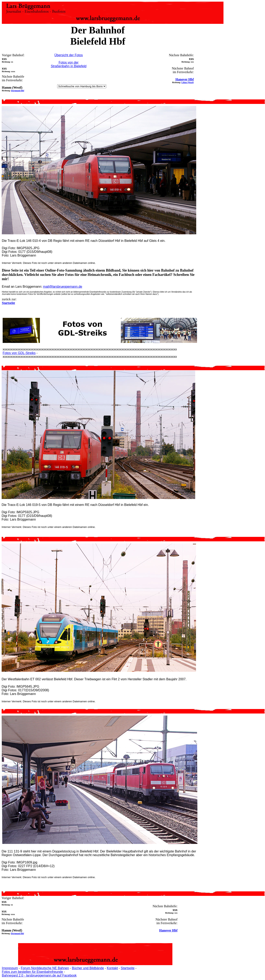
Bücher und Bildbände (88, 968)
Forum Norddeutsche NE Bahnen (45, 968)
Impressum (10, 968)
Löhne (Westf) (188, 82)
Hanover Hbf (185, 79)
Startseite (128, 968)
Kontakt (112, 968)
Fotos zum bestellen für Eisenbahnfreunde (32, 972)
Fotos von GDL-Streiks (19, 353)
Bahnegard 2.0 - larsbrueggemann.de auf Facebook (39, 975)
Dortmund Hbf (18, 91)
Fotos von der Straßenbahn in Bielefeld (68, 64)
